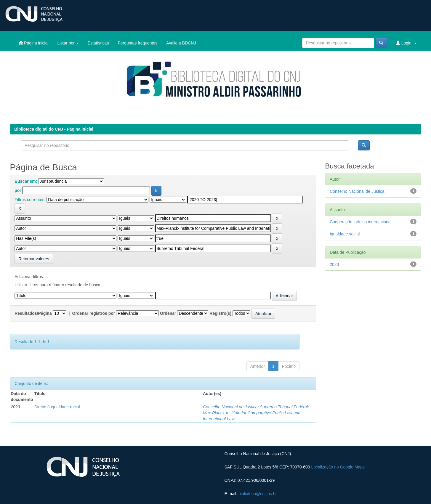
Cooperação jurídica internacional (361, 222)
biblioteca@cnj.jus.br (258, 494)
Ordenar (168, 313)
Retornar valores (34, 259)
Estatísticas (98, 43)
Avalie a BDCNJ (181, 43)
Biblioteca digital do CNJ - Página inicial (54, 129)
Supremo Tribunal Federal (284, 407)
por (18, 190)
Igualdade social (345, 234)
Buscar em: (26, 181)
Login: (406, 43)
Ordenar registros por (94, 313)
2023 (334, 264)
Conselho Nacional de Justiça (230, 407)
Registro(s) (220, 313)
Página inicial (33, 43)
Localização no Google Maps (338, 467)
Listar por (68, 43)
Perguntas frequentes (137, 43)
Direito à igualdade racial (57, 407)
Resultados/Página (33, 313)
